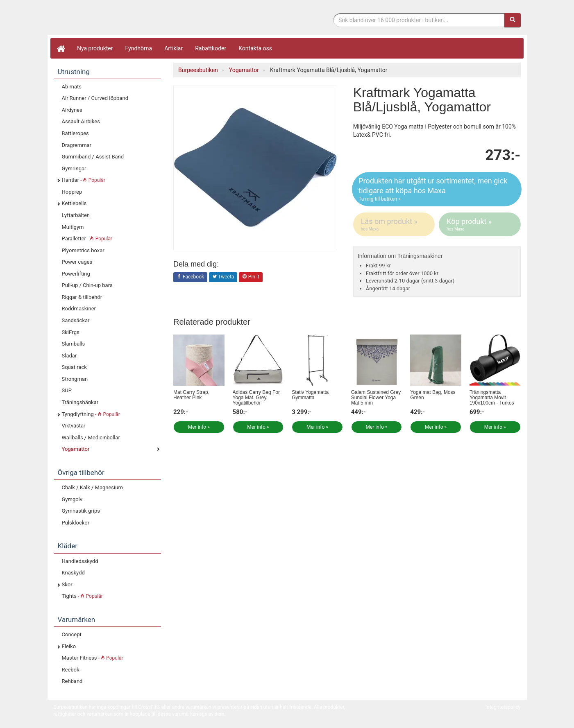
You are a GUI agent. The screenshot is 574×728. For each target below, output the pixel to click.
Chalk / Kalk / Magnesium (92, 487)
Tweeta (223, 277)
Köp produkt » (480, 224)
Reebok (71, 670)
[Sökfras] (419, 20)
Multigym (73, 227)
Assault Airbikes (81, 121)
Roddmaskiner (79, 309)
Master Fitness (93, 658)
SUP (67, 390)
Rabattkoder (211, 48)
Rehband (72, 681)
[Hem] (61, 48)
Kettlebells (74, 203)
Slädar (69, 356)
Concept (72, 634)
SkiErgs (71, 332)
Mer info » (199, 427)
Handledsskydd (80, 561)
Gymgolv (72, 499)
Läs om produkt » (395, 224)
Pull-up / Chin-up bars (87, 285)
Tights (82, 596)
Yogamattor (76, 449)
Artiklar (174, 48)
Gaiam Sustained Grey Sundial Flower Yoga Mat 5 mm (376, 398)
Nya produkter (95, 48)
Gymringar (74, 168)
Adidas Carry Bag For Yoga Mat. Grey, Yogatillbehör (256, 398)
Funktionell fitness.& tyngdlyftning (119, 19)
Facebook (190, 277)
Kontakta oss (255, 48)
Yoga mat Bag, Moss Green (433, 395)
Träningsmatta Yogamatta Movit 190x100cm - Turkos (492, 398)
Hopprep (72, 192)
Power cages (77, 262)
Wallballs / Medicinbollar (91, 437)
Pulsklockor (76, 523)
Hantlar (84, 180)
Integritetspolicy (503, 707)
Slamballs (74, 344)
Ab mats (72, 87)
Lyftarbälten (76, 215)
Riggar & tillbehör (82, 297)
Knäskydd (73, 573)
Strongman (75, 379)
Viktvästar (74, 426)
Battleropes (75, 133)
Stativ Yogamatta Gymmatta (310, 395)
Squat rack (74, 367)
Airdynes (72, 110)
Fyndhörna (139, 48)
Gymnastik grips (81, 511)
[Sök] (513, 20)
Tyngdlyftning (91, 414)
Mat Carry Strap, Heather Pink (191, 395)
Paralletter (87, 239)
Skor (67, 584)
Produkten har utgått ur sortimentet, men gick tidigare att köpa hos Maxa (437, 189)
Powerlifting (76, 274)
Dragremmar (77, 145)
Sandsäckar (76, 320)
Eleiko (69, 646)
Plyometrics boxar (83, 250)
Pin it (251, 277)
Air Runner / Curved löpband (95, 98)
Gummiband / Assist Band (93, 157)
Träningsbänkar (80, 402)
